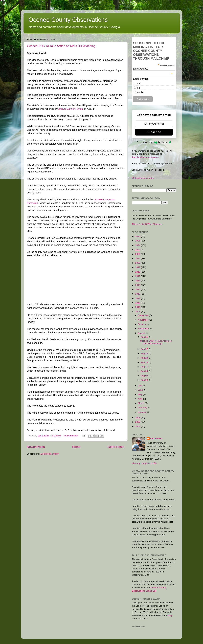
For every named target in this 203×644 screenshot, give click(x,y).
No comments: (71, 436)
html (139, 83)
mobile (140, 92)
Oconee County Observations (68, 20)
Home (76, 447)
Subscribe (154, 132)
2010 (138, 307)
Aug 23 (145, 358)
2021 (138, 259)
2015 (138, 285)
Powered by (154, 142)
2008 (138, 418)
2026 (138, 236)
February (143, 408)
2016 (138, 281)
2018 (138, 272)
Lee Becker (156, 439)
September (144, 329)
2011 (138, 303)
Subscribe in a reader (143, 178)
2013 (138, 294)
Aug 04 (145, 376)
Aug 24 (145, 353)
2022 (138, 254)
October (142, 324)
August (142, 333)
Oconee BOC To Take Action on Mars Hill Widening (61, 46)
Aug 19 (145, 362)
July (140, 385)
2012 (138, 298)
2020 (138, 263)
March (141, 403)
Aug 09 (145, 371)
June (141, 390)
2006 (138, 426)
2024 (138, 245)
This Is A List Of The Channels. (147, 224)
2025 (138, 241)
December (144, 315)
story (170, 615)
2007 (138, 422)
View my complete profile (144, 463)
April (141, 399)
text (138, 88)
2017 (138, 276)
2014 (138, 289)
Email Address (153, 69)
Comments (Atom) (50, 454)
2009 (138, 311)
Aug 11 (145, 367)
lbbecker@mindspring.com (145, 157)
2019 (138, 267)
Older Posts (116, 447)
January (142, 412)
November (144, 320)
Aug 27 (145, 349)
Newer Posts (36, 447)
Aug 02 (145, 380)
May (140, 394)
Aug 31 (145, 337)
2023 (138, 250)
